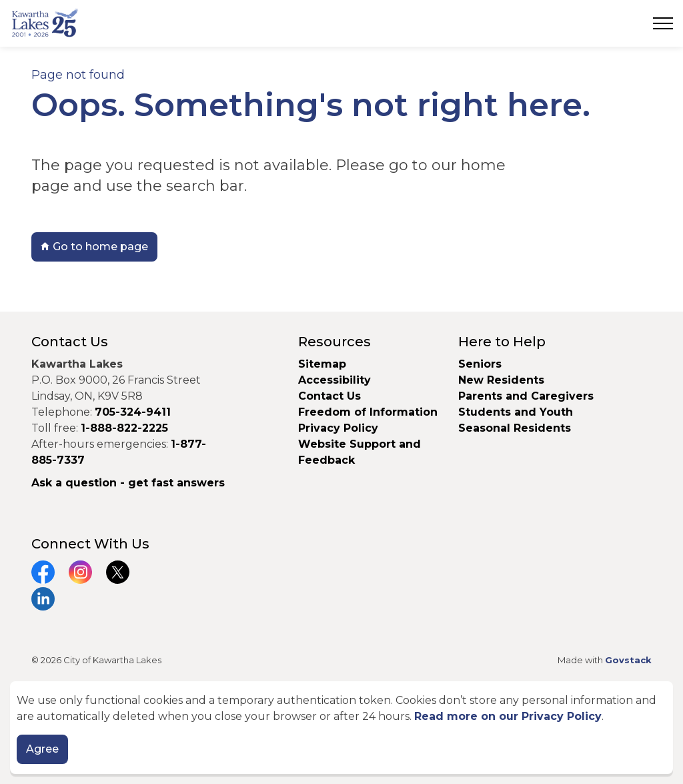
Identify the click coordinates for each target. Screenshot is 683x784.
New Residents (501, 380)
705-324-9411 (133, 412)
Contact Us (329, 396)
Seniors (480, 364)
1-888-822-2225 (124, 428)
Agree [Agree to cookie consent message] (42, 749)
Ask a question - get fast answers (128, 483)
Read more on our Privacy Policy (508, 716)
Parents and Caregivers (526, 396)
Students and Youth (516, 412)
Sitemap (322, 364)
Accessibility (334, 380)
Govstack (628, 660)
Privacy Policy (338, 428)
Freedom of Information (368, 412)
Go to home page (94, 247)
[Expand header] (663, 23)
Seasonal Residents (516, 428)
